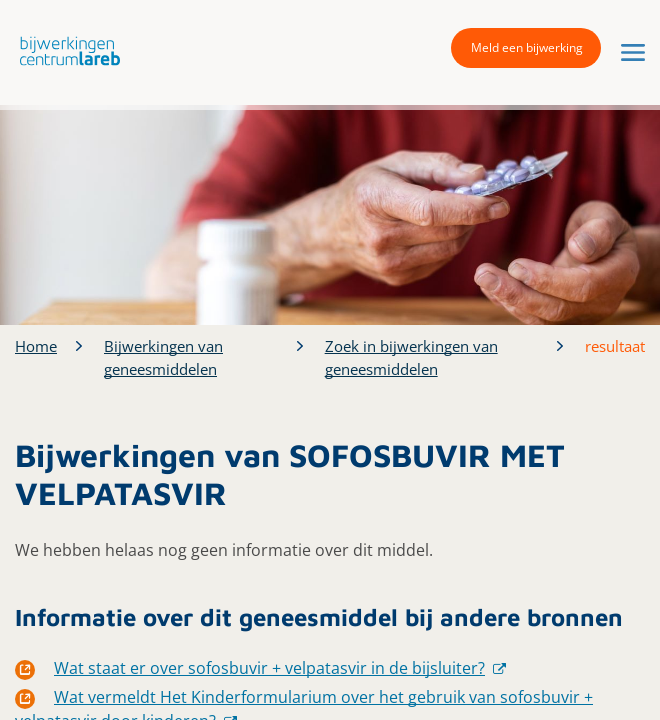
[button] (65, 50)
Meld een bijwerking (527, 47)
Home (36, 346)
